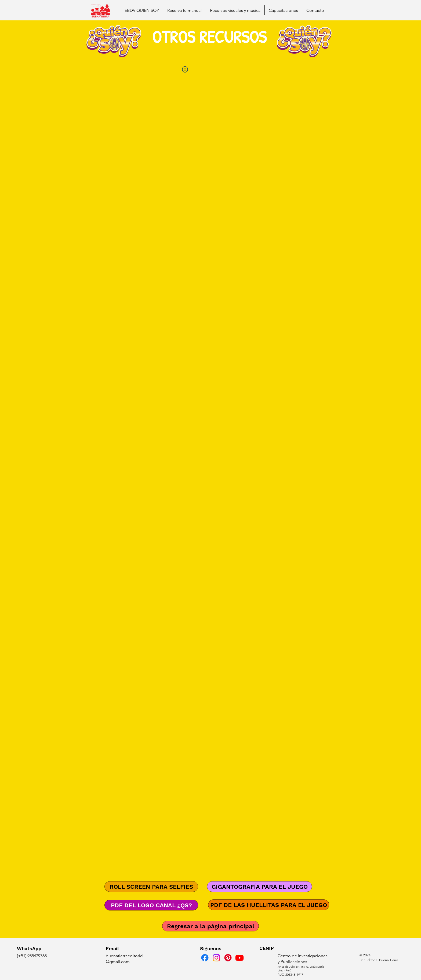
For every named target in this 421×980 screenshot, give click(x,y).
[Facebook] (205, 958)
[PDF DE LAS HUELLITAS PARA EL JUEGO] (269, 905)
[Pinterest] (228, 958)
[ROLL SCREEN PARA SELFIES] (151, 887)
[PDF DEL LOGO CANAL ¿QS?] (151, 905)
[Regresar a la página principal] (210, 926)
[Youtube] (239, 958)
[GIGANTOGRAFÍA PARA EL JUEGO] (260, 887)
